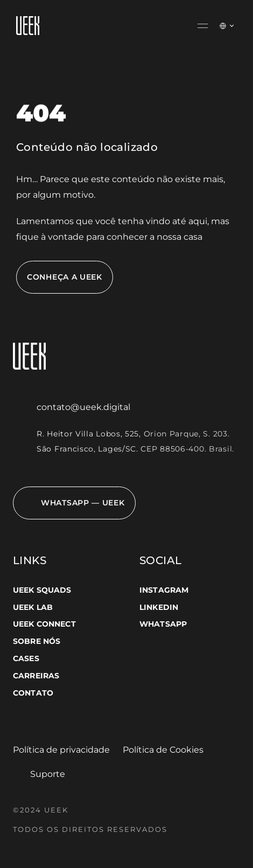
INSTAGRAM (164, 590)
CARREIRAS (36, 676)
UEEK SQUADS (42, 590)
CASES (26, 658)
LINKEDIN (159, 607)
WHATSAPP (163, 624)
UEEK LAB (33, 607)
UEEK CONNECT (44, 624)
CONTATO (33, 693)
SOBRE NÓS (37, 641)
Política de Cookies (163, 750)
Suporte (48, 774)
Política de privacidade (61, 750)
